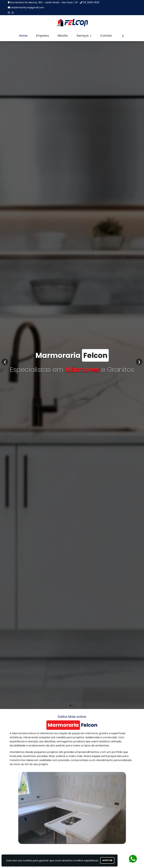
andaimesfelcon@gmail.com (27, 7)
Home (23, 36)
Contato (106, 36)
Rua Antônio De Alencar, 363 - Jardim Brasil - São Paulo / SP (44, 2)
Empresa (43, 36)
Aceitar (107, 860)
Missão (63, 36)
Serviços (84, 36)
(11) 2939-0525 (91, 2)
